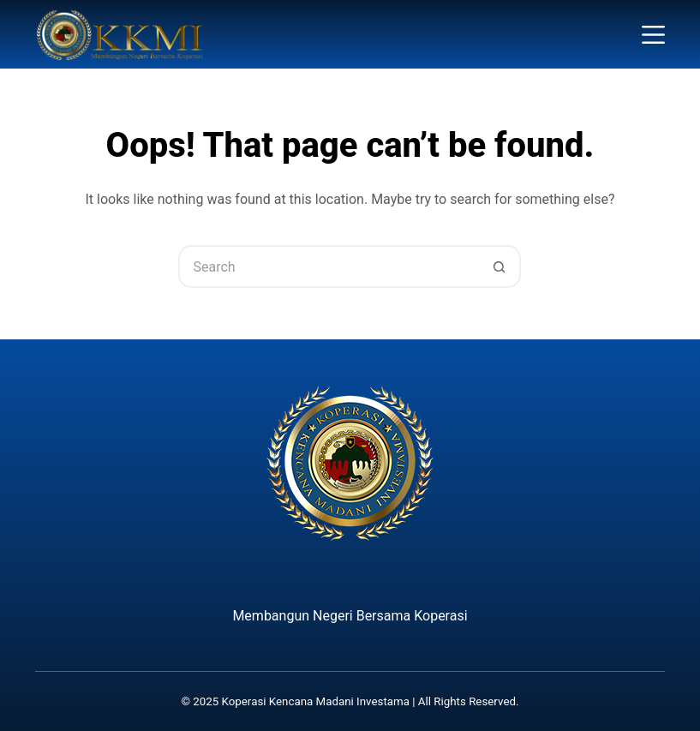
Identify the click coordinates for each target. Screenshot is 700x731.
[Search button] (500, 267)
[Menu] (653, 35)
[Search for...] (328, 267)
